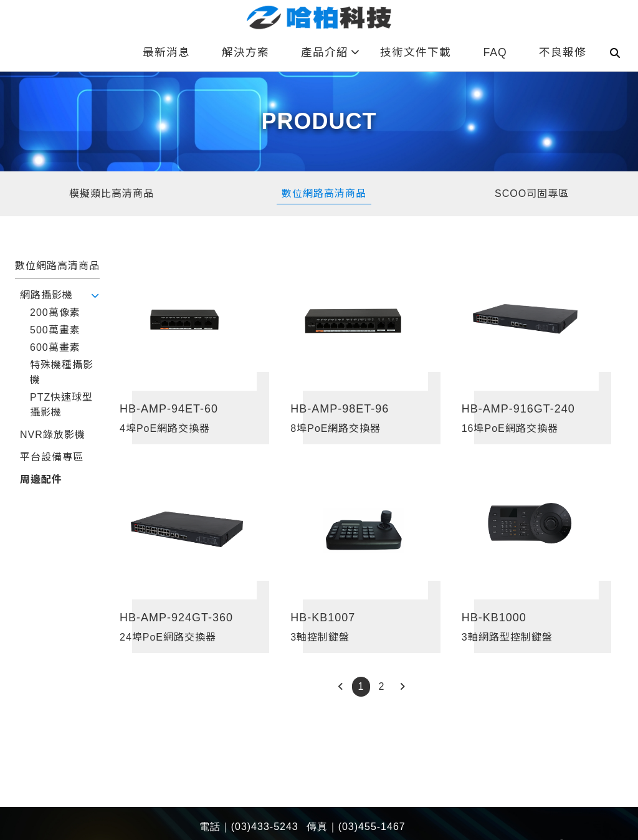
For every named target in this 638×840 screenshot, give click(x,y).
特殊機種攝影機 (62, 372)
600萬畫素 (55, 347)
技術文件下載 (416, 52)
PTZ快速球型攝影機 (61, 405)
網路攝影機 (46, 295)
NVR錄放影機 (53, 435)
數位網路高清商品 (324, 193)
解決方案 (245, 52)
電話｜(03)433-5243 (249, 827)
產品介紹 (331, 52)
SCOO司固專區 (532, 193)
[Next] (402, 687)
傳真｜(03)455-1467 (356, 827)
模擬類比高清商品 (112, 193)
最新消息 (166, 52)
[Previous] (340, 687)
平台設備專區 (52, 457)
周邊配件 (41, 480)
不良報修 (563, 52)
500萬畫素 (55, 330)
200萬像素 (55, 313)
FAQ (495, 52)
